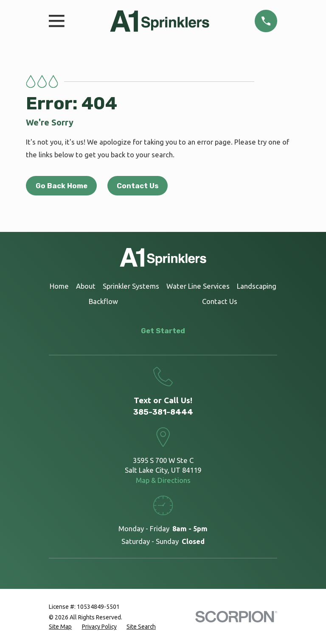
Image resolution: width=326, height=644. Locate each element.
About (86, 286)
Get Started (163, 331)
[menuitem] (60, 627)
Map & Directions (163, 480)
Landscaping (257, 286)
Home (59, 286)
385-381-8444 (163, 412)
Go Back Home (62, 186)
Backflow (103, 301)
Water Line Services (198, 286)
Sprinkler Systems (131, 286)
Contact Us (138, 186)
